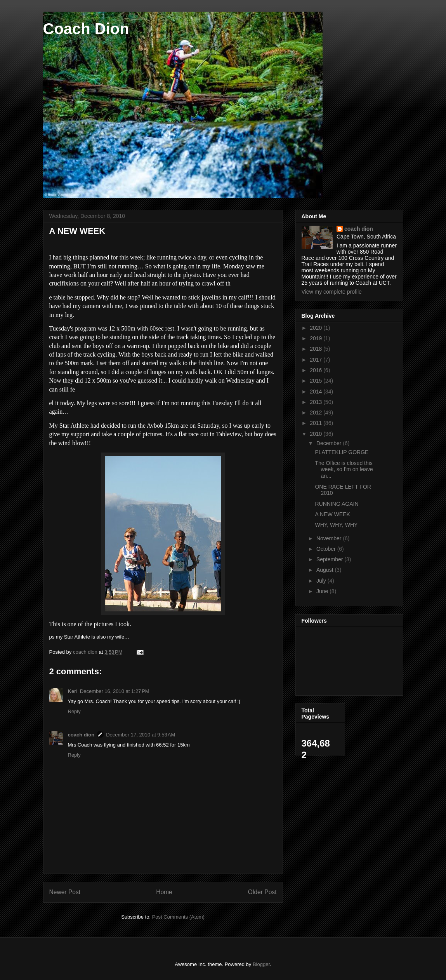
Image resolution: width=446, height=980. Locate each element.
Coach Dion (86, 29)
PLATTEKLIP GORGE (342, 452)
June (323, 591)
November (330, 538)
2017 (317, 360)
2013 (317, 402)
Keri (73, 691)
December (330, 443)
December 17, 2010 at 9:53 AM (141, 735)
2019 (317, 338)
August (325, 570)
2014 (317, 392)
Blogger (261, 964)
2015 (317, 381)
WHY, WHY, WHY (336, 525)
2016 (317, 370)
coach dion (81, 735)
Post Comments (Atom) (178, 917)
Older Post (262, 892)
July (322, 581)
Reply (74, 711)
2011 (317, 423)
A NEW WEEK (332, 514)
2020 (317, 328)
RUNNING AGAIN (337, 504)
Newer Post (65, 892)
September (330, 559)
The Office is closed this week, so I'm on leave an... (344, 470)
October (327, 549)
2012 (317, 413)
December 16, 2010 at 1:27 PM (115, 691)
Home (164, 892)
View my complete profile (332, 292)
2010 (317, 434)
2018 (317, 349)
